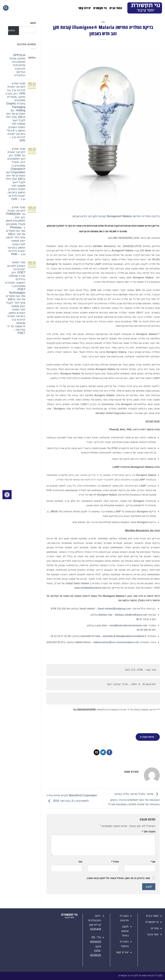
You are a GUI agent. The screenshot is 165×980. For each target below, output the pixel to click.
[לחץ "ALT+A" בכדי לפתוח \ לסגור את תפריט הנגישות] (7, 495)
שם (153, 862)
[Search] (6, 8)
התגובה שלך (149, 831)
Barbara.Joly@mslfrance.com (131, 615)
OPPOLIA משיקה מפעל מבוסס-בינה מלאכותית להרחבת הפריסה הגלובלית (17, 65)
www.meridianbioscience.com (91, 588)
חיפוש (33, 23)
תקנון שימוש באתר (125, 931)
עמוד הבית (116, 8)
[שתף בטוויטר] (103, 752)
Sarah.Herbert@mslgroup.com (114, 609)
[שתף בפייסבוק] (109, 752)
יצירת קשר (85, 8)
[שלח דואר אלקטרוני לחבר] (97, 752)
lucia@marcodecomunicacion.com (129, 625)
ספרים (155, 928)
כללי (103, 22)
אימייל (115, 862)
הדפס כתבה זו (147, 737)
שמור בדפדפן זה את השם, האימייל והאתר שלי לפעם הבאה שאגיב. (118, 878)
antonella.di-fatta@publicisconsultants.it (124, 636)
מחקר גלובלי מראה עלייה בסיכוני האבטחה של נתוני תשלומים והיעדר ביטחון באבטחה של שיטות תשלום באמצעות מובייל (134, 799)
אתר (80, 862)
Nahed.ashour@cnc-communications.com (116, 642)
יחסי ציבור (153, 934)
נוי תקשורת (100, 8)
